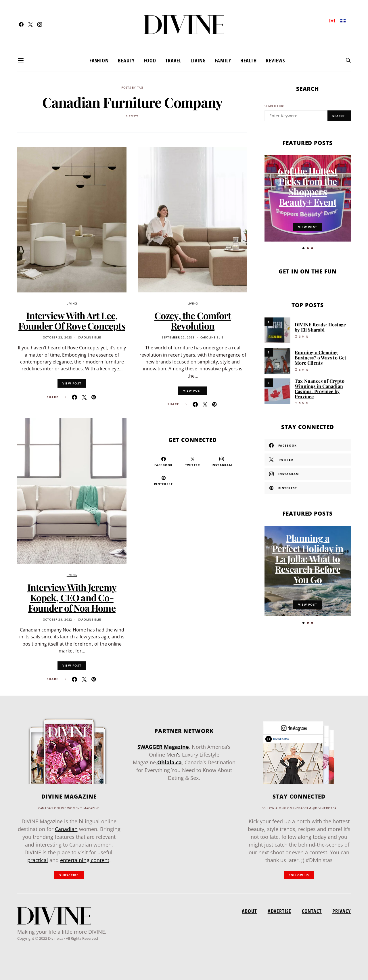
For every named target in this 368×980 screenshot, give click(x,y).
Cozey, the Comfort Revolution (193, 320)
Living (198, 60)
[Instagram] (40, 24)
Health (249, 60)
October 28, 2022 (58, 620)
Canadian (66, 829)
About (249, 911)
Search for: (274, 106)
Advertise (279, 911)
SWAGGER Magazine (163, 747)
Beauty (126, 60)
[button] (303, 248)
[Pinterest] (163, 481)
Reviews (275, 60)
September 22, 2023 (178, 337)
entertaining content (85, 860)
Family (223, 60)
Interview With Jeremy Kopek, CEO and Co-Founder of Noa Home (72, 597)
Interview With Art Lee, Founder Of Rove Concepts (72, 320)
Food (150, 60)
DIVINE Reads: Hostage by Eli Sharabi (320, 327)
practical (38, 860)
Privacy (342, 911)
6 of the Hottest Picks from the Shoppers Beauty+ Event (307, 186)
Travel (173, 60)
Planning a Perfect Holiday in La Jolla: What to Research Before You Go (308, 561)
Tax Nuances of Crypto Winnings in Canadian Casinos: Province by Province (320, 389)
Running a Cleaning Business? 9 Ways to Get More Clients (321, 358)
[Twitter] (30, 24)
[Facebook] (21, 24)
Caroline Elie (89, 337)
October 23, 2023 (58, 337)
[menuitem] (332, 20)
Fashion (99, 60)
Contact (312, 911)
